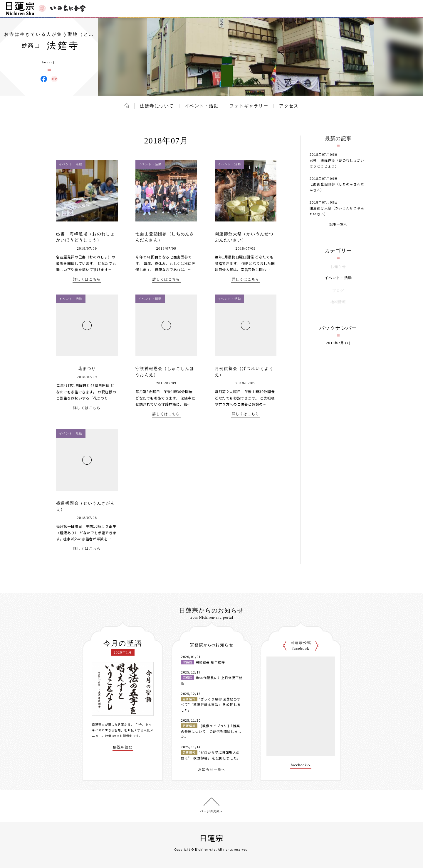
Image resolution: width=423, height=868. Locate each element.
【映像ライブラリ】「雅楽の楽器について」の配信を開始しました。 (211, 731)
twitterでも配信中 (119, 736)
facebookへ (301, 765)
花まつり (87, 369)
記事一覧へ (338, 225)
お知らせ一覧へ (212, 770)
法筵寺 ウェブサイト (54, 79)
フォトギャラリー (249, 106)
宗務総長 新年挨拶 (210, 662)
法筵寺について (157, 106)
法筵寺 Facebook (44, 79)
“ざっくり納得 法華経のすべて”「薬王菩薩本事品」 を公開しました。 (211, 704)
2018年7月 (335, 343)
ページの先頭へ (212, 811)
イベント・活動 (202, 106)
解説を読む (123, 747)
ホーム (127, 106)
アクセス (289, 106)
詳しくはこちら (87, 279)
